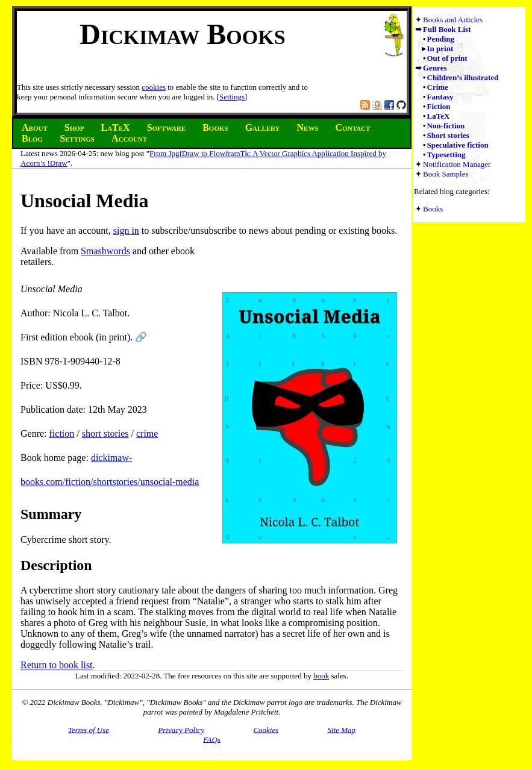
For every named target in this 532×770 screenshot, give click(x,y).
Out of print (447, 58)
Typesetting (446, 155)
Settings (232, 97)
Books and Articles (453, 20)
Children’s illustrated (463, 77)
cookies (154, 87)
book (321, 676)
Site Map (342, 729)
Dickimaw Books (182, 34)
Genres (435, 68)
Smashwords (105, 251)
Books (433, 209)
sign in (126, 230)
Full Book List (447, 29)
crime (147, 434)
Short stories (448, 135)
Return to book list (57, 665)
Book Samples (446, 174)
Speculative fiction (458, 145)
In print (440, 49)
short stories (105, 434)
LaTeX (439, 116)
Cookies (266, 729)
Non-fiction (446, 126)
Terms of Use (89, 729)
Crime (438, 87)
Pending (441, 39)
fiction (62, 434)
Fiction (439, 106)
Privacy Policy (181, 729)
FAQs (212, 739)
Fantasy (440, 97)
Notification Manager (457, 164)
